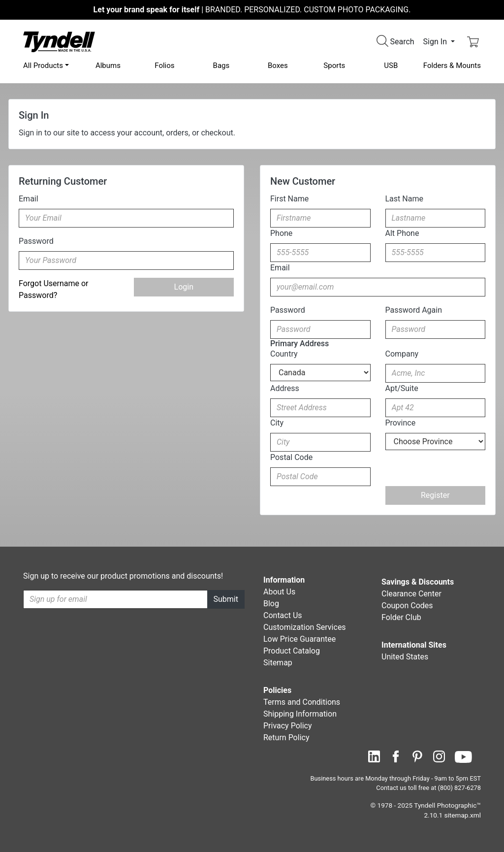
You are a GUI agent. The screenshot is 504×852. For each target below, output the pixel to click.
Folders (452, 66)
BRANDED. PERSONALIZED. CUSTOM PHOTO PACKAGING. (252, 10)
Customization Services (305, 627)
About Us (279, 592)
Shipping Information (300, 714)
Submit (226, 599)
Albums (108, 66)
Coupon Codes (407, 606)
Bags (221, 66)
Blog (271, 604)
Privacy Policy (288, 726)
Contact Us (283, 615)
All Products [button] (43, 66)
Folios (164, 66)
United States (405, 657)
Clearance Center (411, 594)
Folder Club (401, 617)
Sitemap (278, 663)
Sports (334, 66)
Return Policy (286, 737)
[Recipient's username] (115, 599)
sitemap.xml (463, 815)
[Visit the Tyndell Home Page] (59, 41)
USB (391, 66)
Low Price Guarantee (299, 639)
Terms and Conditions (302, 702)
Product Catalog (292, 651)
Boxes (278, 66)
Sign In (436, 42)
